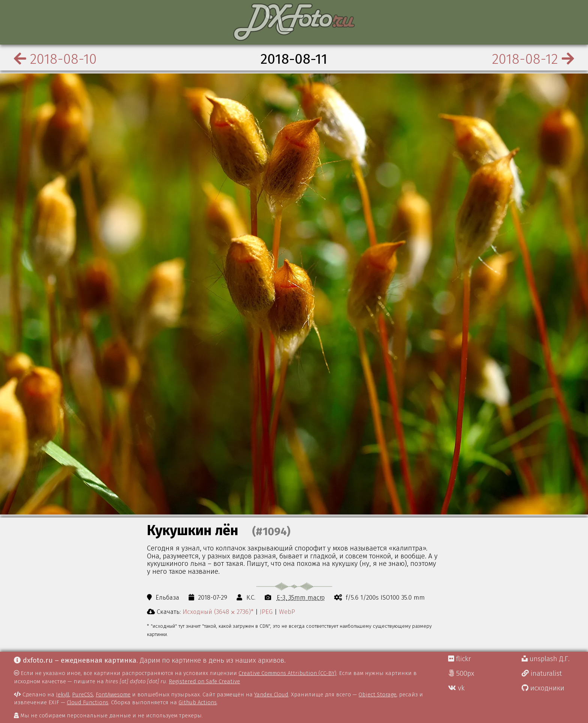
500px (461, 673)
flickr (460, 659)
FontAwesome (113, 694)
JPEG (266, 612)
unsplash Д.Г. (546, 659)
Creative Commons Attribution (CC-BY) (287, 673)
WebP (287, 612)
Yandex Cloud (271, 694)
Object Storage (377, 694)
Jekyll (63, 694)
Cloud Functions (88, 702)
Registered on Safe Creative (204, 681)
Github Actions (198, 702)
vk (456, 688)
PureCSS (82, 694)
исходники (543, 688)
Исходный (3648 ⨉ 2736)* (218, 612)
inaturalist (542, 673)
